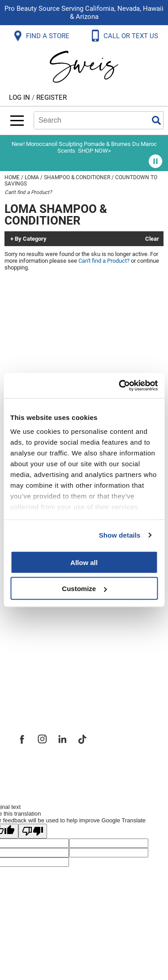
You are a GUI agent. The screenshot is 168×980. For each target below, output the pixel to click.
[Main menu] (17, 121)
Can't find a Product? (28, 192)
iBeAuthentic (102, 770)
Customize (84, 589)
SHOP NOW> (95, 151)
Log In (20, 97)
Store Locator (41, 663)
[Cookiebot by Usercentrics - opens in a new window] (120, 386)
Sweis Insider (40, 683)
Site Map (31, 623)
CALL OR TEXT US (132, 36)
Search (156, 120)
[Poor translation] (33, 831)
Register (52, 97)
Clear (152, 239)
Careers (29, 643)
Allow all (84, 562)
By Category (31, 239)
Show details (120, 535)
